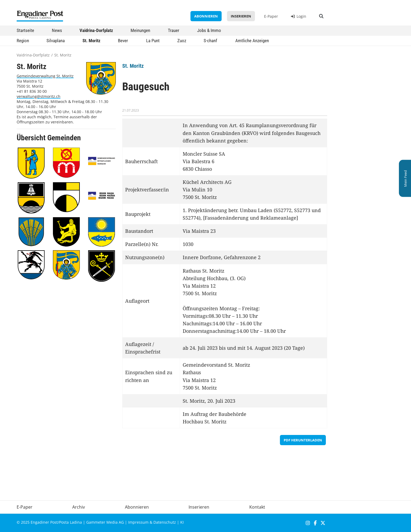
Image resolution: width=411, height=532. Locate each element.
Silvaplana (56, 41)
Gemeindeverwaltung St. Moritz (45, 76)
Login (299, 16)
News (57, 30)
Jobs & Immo (209, 30)
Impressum (138, 522)
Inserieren (241, 16)
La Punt (153, 41)
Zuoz (182, 41)
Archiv (79, 507)
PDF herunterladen (303, 440)
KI (182, 522)
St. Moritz (91, 41)
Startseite (25, 30)
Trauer (174, 30)
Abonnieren (206, 16)
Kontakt (257, 507)
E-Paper (271, 16)
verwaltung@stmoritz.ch (39, 96)
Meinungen (140, 30)
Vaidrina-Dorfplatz (96, 30)
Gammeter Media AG (105, 522)
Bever (123, 41)
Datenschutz (165, 522)
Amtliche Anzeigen (252, 41)
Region (23, 41)
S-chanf (210, 41)
